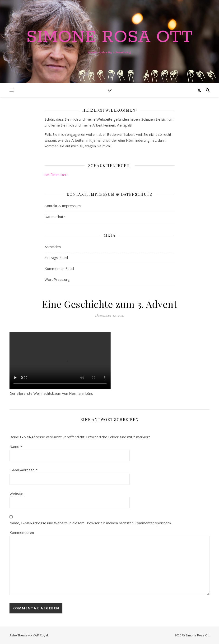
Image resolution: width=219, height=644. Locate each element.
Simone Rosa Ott (109, 37)
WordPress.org (57, 279)
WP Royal (41, 635)
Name (16, 446)
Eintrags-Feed (56, 258)
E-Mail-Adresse (23, 470)
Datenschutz (55, 217)
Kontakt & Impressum (63, 206)
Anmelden (53, 247)
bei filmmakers (57, 175)
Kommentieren (22, 532)
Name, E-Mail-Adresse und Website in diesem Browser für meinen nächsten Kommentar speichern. (91, 523)
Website (16, 494)
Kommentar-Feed (59, 268)
